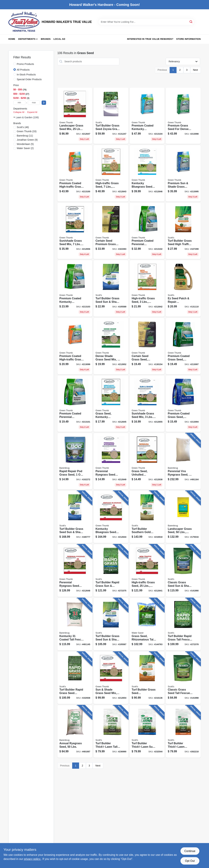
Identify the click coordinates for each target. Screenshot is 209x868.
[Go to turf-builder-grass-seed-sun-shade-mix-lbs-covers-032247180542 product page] (111, 288)
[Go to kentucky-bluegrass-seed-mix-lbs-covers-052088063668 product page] (111, 517)
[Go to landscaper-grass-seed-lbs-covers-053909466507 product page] (183, 517)
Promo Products (25, 64)
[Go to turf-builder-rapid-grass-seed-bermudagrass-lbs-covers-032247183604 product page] (75, 678)
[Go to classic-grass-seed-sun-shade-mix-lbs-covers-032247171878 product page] (183, 570)
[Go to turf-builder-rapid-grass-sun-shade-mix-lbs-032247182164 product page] (111, 570)
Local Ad (59, 39)
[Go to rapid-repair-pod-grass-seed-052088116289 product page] (75, 461)
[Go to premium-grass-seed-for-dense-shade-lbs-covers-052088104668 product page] (183, 116)
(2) (25, 148)
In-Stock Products (26, 75)
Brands (46, 39)
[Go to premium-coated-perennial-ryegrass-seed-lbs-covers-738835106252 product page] (75, 404)
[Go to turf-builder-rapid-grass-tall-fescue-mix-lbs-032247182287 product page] (183, 624)
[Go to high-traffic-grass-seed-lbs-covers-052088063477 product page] (147, 288)
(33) (27, 131)
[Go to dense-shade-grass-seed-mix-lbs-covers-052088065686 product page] (111, 346)
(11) (25, 136)
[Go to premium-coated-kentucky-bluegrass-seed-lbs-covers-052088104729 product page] (147, 116)
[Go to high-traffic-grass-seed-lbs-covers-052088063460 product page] (147, 570)
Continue (190, 851)
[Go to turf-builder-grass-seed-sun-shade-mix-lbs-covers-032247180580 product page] (75, 517)
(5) (25, 144)
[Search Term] (146, 22)
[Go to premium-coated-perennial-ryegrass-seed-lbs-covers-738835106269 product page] (147, 231)
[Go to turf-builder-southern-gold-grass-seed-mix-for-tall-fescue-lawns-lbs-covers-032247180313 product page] (147, 517)
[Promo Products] (15, 64)
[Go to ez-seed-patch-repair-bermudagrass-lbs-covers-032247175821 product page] (183, 288)
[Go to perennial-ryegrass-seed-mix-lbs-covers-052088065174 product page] (111, 461)
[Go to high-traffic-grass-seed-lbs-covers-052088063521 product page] (111, 173)
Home (12, 39)
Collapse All (19, 112)
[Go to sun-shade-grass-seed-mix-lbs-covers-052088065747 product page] (111, 678)
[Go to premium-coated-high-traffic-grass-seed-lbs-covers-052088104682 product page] (75, 173)
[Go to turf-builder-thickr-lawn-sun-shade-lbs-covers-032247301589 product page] (147, 731)
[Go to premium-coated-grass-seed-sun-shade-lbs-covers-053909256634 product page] (183, 404)
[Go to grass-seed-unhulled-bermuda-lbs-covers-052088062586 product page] (147, 461)
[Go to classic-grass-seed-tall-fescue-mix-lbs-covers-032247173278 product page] (183, 678)
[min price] (19, 103)
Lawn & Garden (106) (27, 117)
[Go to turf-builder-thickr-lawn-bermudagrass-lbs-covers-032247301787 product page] (183, 731)
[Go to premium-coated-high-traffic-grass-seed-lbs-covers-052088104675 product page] (75, 346)
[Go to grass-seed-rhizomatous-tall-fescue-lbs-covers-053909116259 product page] (147, 624)
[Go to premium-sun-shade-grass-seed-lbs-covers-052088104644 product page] (183, 173)
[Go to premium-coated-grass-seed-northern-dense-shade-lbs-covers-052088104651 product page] (183, 346)
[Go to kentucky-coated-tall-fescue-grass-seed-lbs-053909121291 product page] (75, 624)
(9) (27, 140)
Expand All (32, 112)
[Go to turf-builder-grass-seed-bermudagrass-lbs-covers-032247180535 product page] (147, 678)
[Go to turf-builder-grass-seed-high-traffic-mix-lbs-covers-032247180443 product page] (183, 231)
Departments (27, 39)
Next (196, 70)
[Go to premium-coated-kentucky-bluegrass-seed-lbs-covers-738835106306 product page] (75, 288)
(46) (23, 127)
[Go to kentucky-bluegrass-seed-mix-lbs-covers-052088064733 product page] (147, 173)
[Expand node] (15, 117)
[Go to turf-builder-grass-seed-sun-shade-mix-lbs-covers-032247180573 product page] (111, 624)
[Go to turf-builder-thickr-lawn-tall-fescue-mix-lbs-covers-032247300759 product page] (111, 731)
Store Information (188, 39)
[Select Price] (44, 103)
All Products (23, 70)
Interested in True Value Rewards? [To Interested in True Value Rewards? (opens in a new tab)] (150, 39)
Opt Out (190, 861)
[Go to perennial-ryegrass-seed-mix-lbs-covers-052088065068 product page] (75, 570)
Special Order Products (29, 79)
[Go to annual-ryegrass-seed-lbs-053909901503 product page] (75, 731)
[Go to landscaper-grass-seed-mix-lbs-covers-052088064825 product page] (75, 116)
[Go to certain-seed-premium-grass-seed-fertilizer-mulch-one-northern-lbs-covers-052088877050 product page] (111, 231)
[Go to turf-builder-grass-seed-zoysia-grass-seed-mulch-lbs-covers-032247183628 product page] (111, 116)
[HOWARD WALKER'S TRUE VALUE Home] (24, 22)
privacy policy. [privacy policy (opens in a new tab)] (32, 859)
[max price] (34, 103)
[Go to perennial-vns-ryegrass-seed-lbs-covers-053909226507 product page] (183, 461)
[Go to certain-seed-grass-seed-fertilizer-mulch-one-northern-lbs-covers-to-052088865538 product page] (147, 346)
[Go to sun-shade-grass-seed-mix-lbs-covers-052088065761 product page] (75, 231)
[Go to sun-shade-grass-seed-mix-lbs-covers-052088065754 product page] (147, 404)
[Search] (191, 22)
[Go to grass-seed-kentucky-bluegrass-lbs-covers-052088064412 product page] (111, 404)
